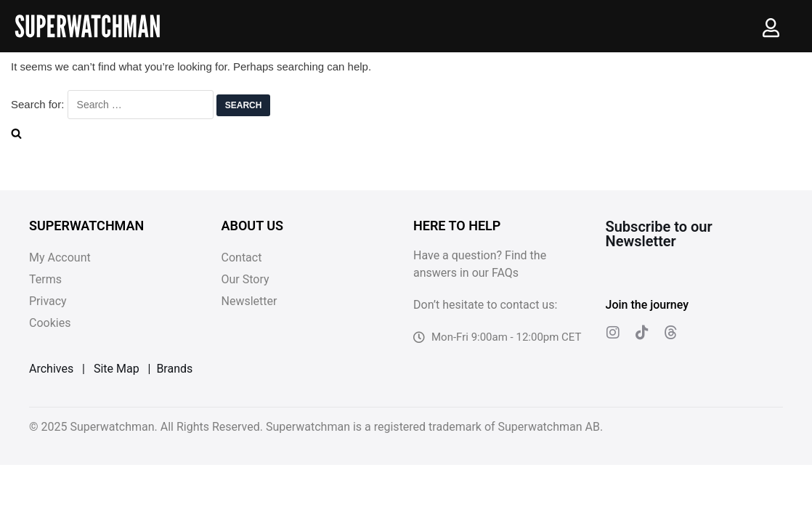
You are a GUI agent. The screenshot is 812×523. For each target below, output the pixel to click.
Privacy (48, 301)
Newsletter (249, 301)
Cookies (50, 323)
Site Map (117, 369)
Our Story (245, 279)
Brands (174, 369)
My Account (60, 258)
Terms (45, 279)
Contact (242, 258)
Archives (51, 369)
